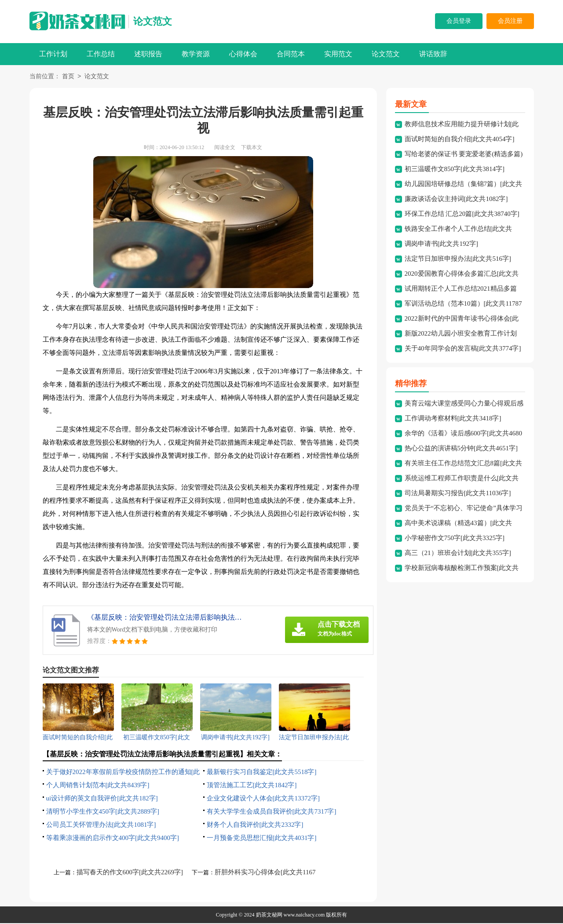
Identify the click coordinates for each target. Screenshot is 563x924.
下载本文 (252, 148)
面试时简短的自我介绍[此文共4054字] (460, 140)
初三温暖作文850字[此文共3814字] (455, 170)
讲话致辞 (433, 54)
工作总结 (101, 54)
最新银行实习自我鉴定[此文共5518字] (262, 773)
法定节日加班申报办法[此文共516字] (458, 259)
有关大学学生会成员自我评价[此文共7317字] (272, 812)
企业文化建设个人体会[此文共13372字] (263, 799)
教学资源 (196, 54)
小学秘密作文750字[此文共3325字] (455, 539)
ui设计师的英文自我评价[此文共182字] (102, 799)
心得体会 (243, 54)
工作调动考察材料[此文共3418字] (453, 419)
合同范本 (291, 54)
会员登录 (459, 21)
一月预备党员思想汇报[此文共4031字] (262, 839)
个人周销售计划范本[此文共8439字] (98, 786)
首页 (68, 77)
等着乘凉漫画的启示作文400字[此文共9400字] (113, 839)
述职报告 (148, 54)
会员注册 (510, 21)
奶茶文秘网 (269, 916)
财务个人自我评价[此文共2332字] (255, 825)
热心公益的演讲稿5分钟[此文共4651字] (461, 449)
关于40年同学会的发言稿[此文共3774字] (463, 349)
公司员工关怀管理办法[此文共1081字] (101, 825)
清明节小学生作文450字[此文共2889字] (103, 812)
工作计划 (53, 54)
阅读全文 (225, 148)
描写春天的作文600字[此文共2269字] (130, 873)
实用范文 (338, 54)
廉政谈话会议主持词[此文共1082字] (456, 200)
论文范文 (153, 21)
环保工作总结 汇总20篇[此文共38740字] (462, 215)
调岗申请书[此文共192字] (442, 245)
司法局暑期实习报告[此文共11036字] (458, 494)
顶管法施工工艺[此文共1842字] (252, 786)
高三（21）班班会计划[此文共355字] (458, 554)
